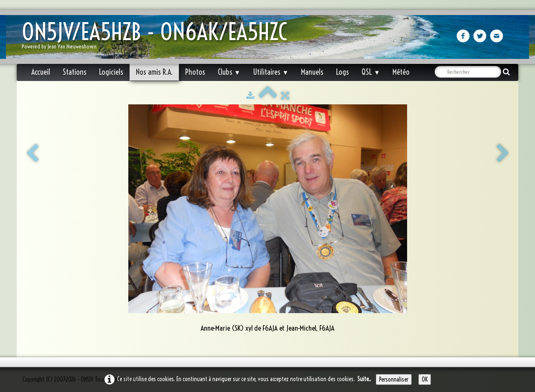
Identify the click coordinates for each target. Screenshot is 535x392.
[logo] (158, 38)
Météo (401, 72)
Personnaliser (394, 379)
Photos (195, 72)
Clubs (229, 72)
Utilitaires (271, 72)
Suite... (364, 379)
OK (425, 379)
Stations (75, 72)
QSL (371, 72)
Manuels (312, 72)
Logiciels (111, 72)
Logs (343, 72)
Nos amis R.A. (154, 72)
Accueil (41, 72)
